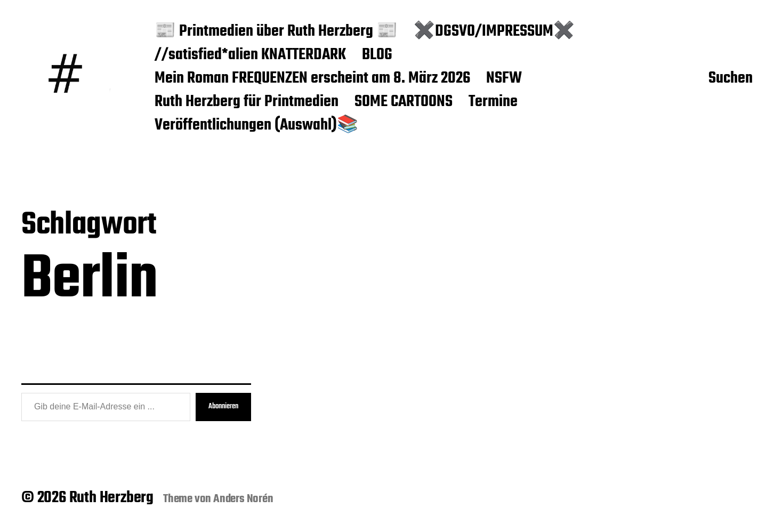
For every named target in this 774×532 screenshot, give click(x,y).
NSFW (504, 79)
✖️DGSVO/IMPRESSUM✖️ (494, 32)
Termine (493, 102)
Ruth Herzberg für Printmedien (247, 102)
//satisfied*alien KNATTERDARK (250, 55)
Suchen (731, 79)
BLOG (377, 55)
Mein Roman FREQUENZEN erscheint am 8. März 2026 (312, 79)
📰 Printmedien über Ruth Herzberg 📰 (276, 32)
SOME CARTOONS (404, 102)
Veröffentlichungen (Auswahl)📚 (256, 126)
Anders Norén (243, 499)
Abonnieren (223, 406)
